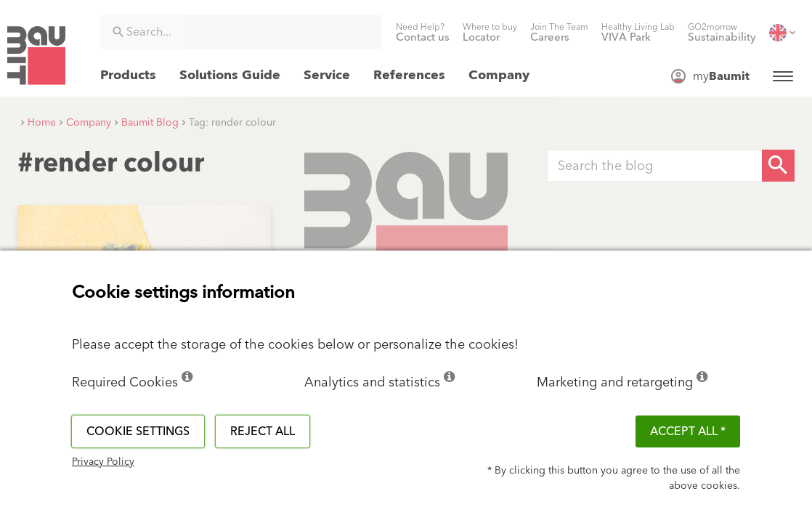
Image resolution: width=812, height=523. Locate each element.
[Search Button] (778, 166)
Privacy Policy (103, 462)
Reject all (263, 431)
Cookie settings (138, 431)
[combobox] (241, 32)
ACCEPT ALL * (688, 431)
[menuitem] (423, 33)
